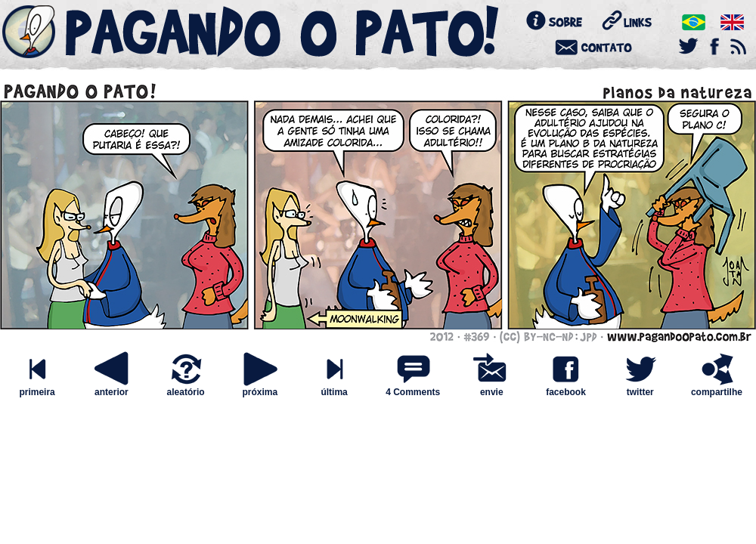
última (334, 388)
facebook (565, 388)
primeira (37, 388)
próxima (260, 388)
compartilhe (717, 388)
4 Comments (413, 392)
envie (491, 388)
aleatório (186, 388)
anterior (111, 388)
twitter (640, 388)
